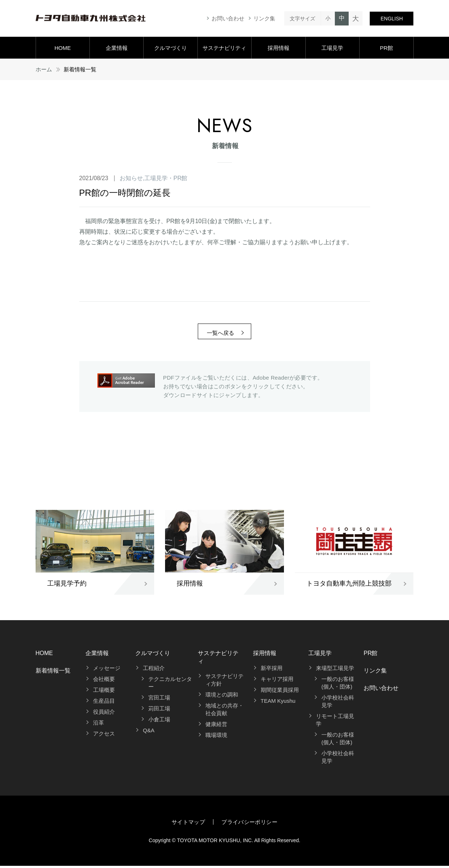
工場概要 (104, 692)
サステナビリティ (224, 48)
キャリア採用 (277, 681)
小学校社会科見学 (338, 703)
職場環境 (216, 737)
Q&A (149, 732)
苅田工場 (159, 711)
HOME (63, 48)
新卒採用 (272, 670)
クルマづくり (171, 48)
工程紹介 (154, 670)
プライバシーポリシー (249, 824)
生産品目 (104, 703)
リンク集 (264, 18)
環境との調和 (222, 697)
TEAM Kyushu (278, 703)
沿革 (99, 725)
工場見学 (332, 48)
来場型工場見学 (335, 670)
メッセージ (107, 670)
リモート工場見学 (335, 722)
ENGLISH (392, 19)
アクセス (104, 736)
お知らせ (131, 178)
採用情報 (278, 48)
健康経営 (216, 726)
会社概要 (104, 681)
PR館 (386, 48)
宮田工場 (159, 700)
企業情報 (117, 48)
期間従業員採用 (280, 692)
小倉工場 (159, 722)
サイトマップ (188, 824)
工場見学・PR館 (166, 178)
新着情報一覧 (53, 673)
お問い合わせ (228, 18)
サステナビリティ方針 (224, 682)
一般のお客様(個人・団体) (338, 685)
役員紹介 (104, 714)
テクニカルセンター (170, 685)
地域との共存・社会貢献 (224, 712)
